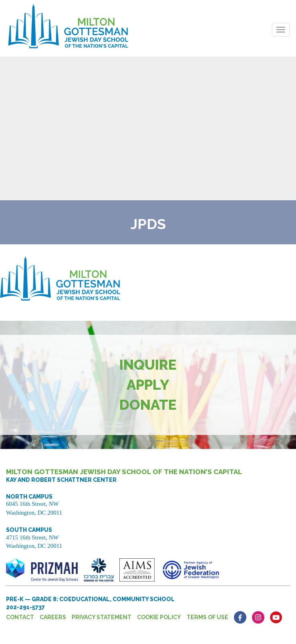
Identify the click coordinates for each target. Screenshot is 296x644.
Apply (148, 385)
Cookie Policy (159, 617)
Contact (20, 617)
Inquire (148, 365)
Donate (148, 405)
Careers (53, 617)
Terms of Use (207, 617)
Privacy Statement (102, 617)
